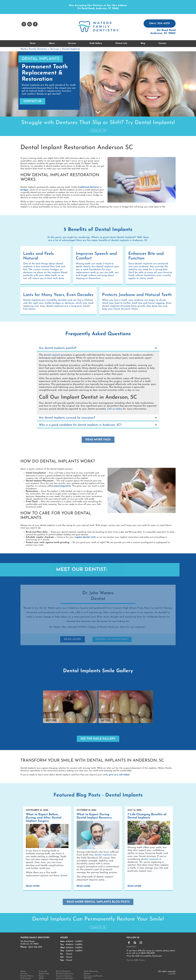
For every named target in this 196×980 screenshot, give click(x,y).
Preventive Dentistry (65, 963)
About (23, 961)
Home (33, 43)
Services (72, 43)
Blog (143, 43)
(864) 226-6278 (160, 23)
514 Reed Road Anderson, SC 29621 (163, 32)
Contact (162, 43)
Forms (42, 965)
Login (172, 963)
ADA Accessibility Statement (148, 946)
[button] (98, 348)
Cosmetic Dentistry (64, 965)
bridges (24, 190)
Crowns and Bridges (65, 968)
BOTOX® (88, 968)
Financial (43, 961)
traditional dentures (89, 187)
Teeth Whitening (91, 961)
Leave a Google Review (30, 24)
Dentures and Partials (93, 965)
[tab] (98, 348)
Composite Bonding (65, 972)
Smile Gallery (96, 43)
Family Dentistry (63, 961)
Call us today (115, 409)
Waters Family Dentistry (34, 49)
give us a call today (119, 767)
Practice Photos (27, 965)
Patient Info (44, 963)
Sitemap (42, 972)
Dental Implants (71, 49)
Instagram (24, 24)
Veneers (87, 963)
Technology (25, 974)
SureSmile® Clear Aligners (67, 974)
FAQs (41, 968)
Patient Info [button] (121, 43)
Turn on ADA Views (136, 950)
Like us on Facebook (35, 24)
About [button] (52, 43)
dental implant (52, 355)
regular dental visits (85, 535)
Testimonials (26, 968)
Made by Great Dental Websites (161, 975)
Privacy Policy (45, 974)
